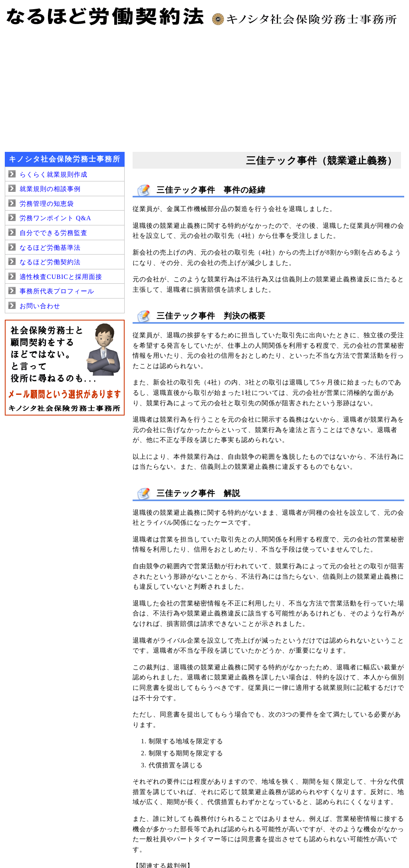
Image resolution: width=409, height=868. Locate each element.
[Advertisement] (204, 88)
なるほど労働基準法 (50, 248)
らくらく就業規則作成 (54, 174)
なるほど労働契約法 (50, 262)
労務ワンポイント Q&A (56, 218)
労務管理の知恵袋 (47, 204)
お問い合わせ (40, 306)
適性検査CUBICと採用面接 (61, 277)
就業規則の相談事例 (50, 189)
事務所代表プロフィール (57, 291)
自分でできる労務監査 (54, 233)
